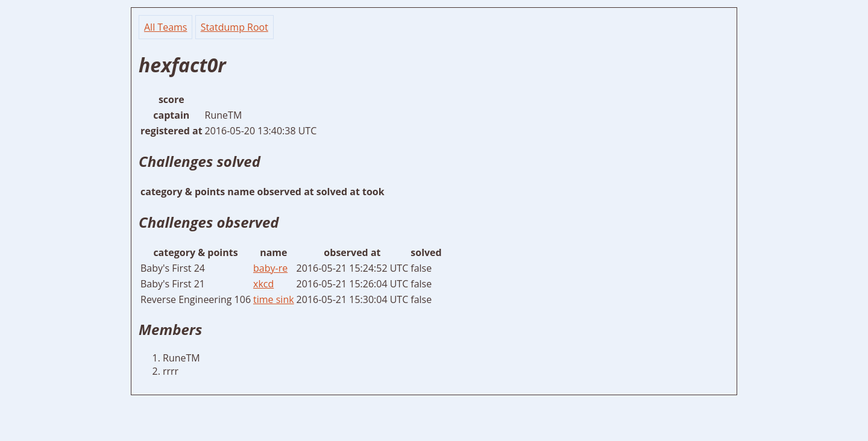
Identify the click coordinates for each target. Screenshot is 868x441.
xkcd (263, 284)
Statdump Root (234, 27)
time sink (274, 299)
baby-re (270, 268)
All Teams (165, 27)
